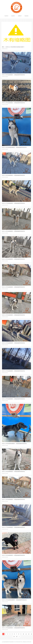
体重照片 (20, 16)
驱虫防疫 (27, 16)
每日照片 (6, 16)
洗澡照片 (13, 16)
